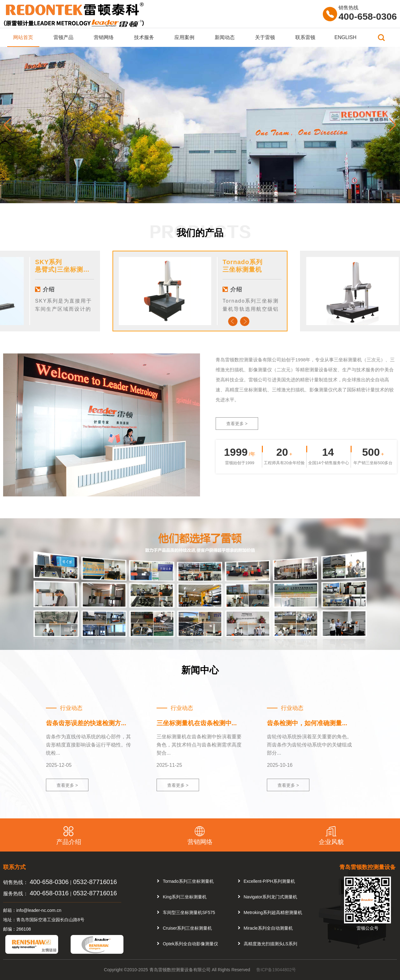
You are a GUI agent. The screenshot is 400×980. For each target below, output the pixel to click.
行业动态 (71, 708)
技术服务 (144, 37)
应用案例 (184, 37)
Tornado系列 (242, 262)
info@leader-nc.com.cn (39, 910)
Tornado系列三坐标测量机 (188, 881)
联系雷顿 (305, 37)
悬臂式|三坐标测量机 (66, 269)
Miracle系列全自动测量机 (268, 928)
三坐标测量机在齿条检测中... (197, 723)
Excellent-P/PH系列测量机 (269, 881)
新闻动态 (225, 37)
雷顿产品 (63, 37)
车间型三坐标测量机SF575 (189, 912)
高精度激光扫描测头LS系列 (270, 944)
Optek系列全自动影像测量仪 (190, 944)
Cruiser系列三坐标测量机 (187, 928)
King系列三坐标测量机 (185, 897)
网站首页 (23, 37)
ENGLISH (345, 37)
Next (245, 321)
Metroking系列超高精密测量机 (273, 912)
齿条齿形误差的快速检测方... (86, 723)
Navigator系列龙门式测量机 (271, 897)
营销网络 (104, 37)
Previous (233, 321)
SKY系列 (48, 262)
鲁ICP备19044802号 (276, 970)
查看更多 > (237, 424)
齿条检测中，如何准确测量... (307, 723)
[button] (393, 125)
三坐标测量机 (242, 269)
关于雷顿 (265, 37)
